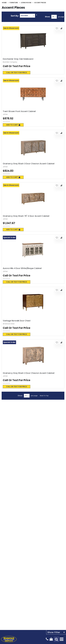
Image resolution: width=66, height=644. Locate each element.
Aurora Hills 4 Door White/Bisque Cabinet (22, 268)
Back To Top (44, 396)
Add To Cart (13, 125)
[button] (57, 28)
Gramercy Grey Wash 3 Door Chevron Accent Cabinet (29, 164)
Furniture (14, 3)
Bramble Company (10, 62)
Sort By (15, 16)
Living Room (26, 3)
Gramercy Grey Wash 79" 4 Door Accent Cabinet (26, 216)
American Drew (9, 324)
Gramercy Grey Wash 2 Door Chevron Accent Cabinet (29, 373)
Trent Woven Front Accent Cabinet (19, 111)
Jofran (5, 114)
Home (4, 3)
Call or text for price (17, 73)
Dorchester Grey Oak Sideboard (18, 59)
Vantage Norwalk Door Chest (17, 321)
